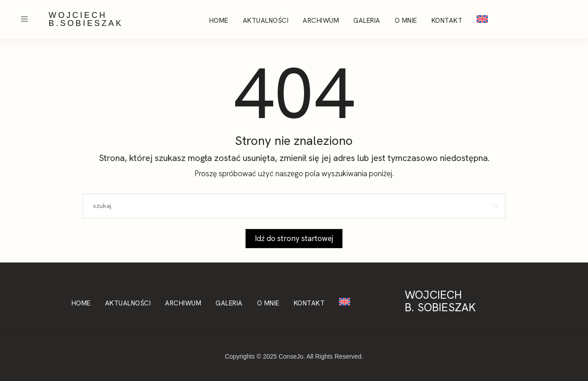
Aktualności (266, 21)
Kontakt (447, 21)
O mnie (406, 21)
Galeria (367, 21)
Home (219, 21)
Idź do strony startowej (294, 238)
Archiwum (321, 21)
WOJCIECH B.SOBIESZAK (86, 19)
